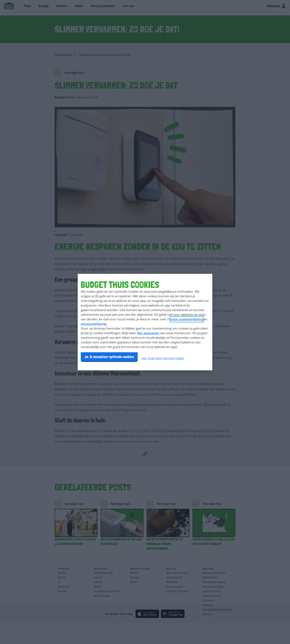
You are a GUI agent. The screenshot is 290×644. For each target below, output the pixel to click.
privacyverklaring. (94, 324)
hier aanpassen (148, 333)
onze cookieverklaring (187, 319)
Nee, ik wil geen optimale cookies (163, 358)
